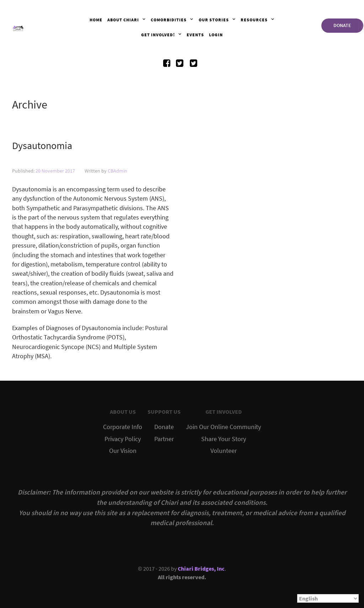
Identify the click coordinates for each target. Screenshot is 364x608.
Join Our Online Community (223, 427)
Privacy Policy (123, 439)
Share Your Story (224, 439)
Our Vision (123, 451)
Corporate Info (123, 427)
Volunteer (224, 451)
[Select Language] (328, 598)
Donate (164, 427)
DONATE (342, 25)
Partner (164, 439)
